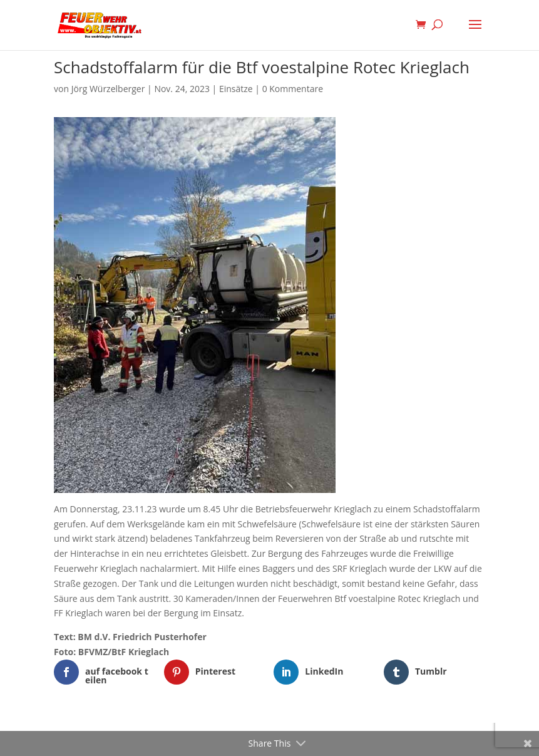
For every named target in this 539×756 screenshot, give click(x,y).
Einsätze (236, 89)
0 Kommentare (293, 89)
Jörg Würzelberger (108, 89)
